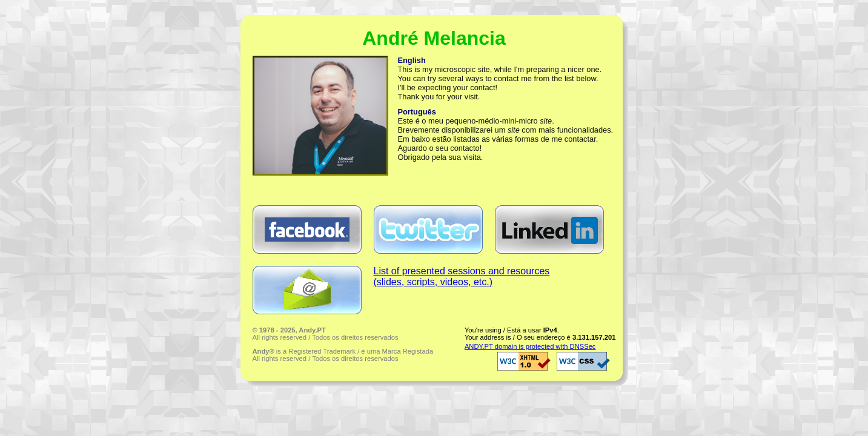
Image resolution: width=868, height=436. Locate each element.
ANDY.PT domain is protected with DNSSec (530, 346)
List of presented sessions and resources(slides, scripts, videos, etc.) (462, 276)
